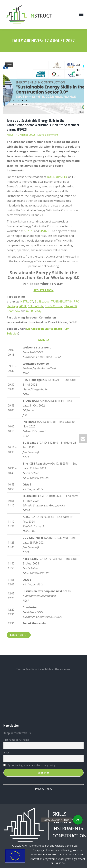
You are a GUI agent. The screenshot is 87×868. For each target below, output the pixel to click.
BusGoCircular (54, 306)
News (9, 65)
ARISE (23, 306)
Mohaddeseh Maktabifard (44, 329)
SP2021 (44, 231)
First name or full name (16, 740)
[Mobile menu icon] (81, 14)
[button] (78, 820)
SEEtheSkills (36, 306)
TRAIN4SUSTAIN (62, 301)
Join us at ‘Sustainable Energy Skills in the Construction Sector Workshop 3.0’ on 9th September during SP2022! (43, 125)
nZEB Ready (34, 311)
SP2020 (29, 231)
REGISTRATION (44, 290)
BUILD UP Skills (57, 177)
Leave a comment (48, 135)
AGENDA (44, 340)
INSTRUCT (26, 301)
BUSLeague (42, 301)
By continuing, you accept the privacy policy (29, 765)
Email (6, 752)
